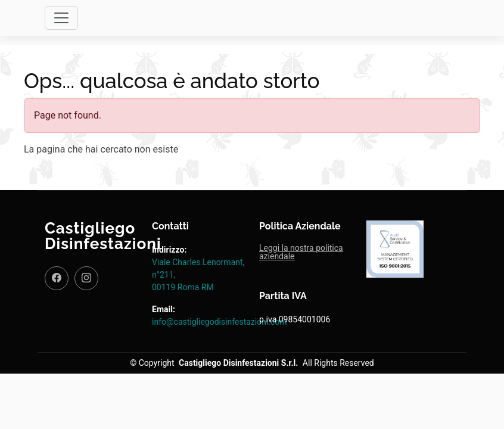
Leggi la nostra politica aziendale (301, 252)
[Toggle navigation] (61, 18)
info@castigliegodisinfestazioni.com (220, 322)
